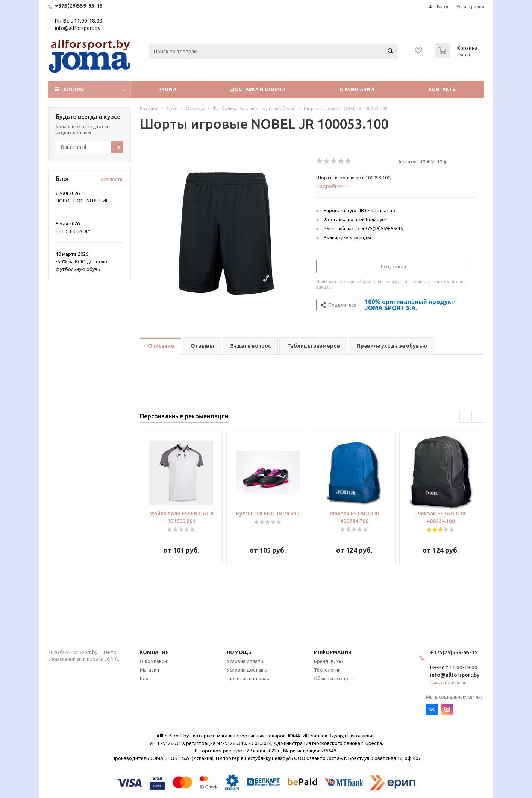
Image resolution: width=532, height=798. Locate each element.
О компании (357, 89)
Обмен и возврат (334, 678)
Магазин (149, 670)
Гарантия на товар (248, 678)
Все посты (112, 179)
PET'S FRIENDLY (73, 231)
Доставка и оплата (258, 89)
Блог (145, 678)
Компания (154, 652)
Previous (466, 417)
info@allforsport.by (78, 28)
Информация (333, 652)
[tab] (396, 186)
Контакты (443, 89)
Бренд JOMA (329, 661)
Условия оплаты (246, 661)
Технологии (327, 670)
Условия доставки (248, 670)
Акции (167, 89)
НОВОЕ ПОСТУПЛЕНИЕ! (83, 201)
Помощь (239, 652)
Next (478, 417)
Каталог (75, 89)
